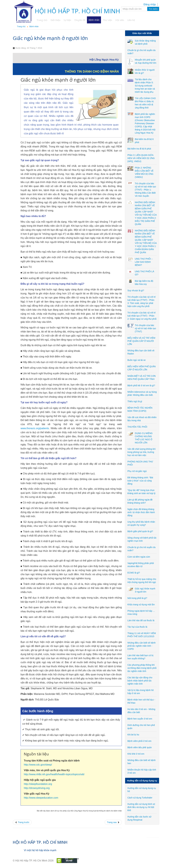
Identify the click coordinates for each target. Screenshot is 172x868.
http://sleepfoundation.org (38, 784)
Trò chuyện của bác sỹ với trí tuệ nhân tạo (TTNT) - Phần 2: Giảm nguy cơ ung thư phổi (142, 316)
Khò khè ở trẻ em (136, 754)
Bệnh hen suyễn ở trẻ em (140, 719)
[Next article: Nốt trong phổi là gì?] (113, 822)
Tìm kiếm (153, 9)
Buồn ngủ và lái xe (137, 360)
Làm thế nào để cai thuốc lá (141, 620)
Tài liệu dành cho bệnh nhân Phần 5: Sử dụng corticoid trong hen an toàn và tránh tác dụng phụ (145, 86)
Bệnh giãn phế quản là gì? (140, 531)
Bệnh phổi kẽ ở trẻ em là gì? (141, 385)
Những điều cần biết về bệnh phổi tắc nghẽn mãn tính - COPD (142, 646)
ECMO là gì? (134, 573)
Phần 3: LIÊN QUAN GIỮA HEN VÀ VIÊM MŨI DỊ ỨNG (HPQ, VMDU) (141, 158)
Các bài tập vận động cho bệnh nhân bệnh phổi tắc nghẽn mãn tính (140, 681)
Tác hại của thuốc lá (137, 627)
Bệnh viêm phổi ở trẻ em (139, 741)
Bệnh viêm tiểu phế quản (140, 747)
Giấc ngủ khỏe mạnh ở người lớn (50, 38)
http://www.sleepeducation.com (41, 798)
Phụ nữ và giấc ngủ (137, 471)
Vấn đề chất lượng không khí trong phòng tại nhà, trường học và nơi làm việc (142, 452)
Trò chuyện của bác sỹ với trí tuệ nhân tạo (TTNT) (146, 328)
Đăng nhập (150, 4)
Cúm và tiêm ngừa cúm (139, 557)
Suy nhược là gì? (136, 290)
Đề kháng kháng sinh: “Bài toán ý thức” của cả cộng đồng (140, 481)
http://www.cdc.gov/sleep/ (38, 765)
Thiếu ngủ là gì (135, 401)
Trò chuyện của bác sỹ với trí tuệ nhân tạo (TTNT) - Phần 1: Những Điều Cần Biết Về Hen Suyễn (146, 190)
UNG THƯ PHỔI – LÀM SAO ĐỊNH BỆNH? (144, 262)
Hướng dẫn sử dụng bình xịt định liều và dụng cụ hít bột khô (141, 807)
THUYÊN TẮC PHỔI (137, 427)
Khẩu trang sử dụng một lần (141, 605)
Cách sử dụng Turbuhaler (140, 798)
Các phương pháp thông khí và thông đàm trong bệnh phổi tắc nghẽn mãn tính (142, 668)
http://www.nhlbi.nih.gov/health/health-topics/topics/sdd (54, 774)
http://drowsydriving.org (37, 788)
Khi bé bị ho (133, 735)
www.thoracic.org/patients (35, 428)
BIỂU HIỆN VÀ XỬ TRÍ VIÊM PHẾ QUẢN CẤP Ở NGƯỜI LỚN (141, 341)
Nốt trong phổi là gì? (137, 598)
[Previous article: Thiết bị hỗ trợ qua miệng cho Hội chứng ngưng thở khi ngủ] (22, 822)
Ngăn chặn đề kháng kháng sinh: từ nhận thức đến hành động (141, 512)
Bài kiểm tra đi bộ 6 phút (139, 149)
